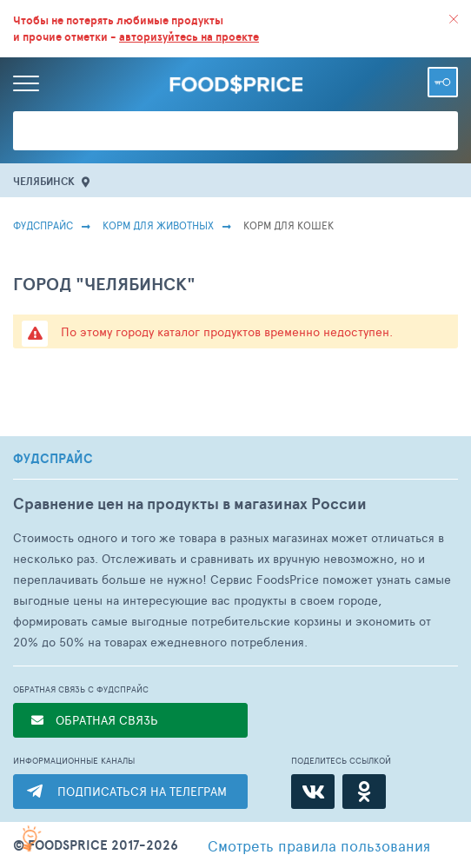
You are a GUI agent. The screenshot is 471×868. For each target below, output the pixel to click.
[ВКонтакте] (313, 792)
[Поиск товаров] (235, 131)
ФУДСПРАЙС (53, 459)
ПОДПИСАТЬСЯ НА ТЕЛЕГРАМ (142, 791)
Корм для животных (158, 225)
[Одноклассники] (364, 792)
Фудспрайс (43, 225)
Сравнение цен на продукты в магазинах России (190, 504)
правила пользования (319, 845)
